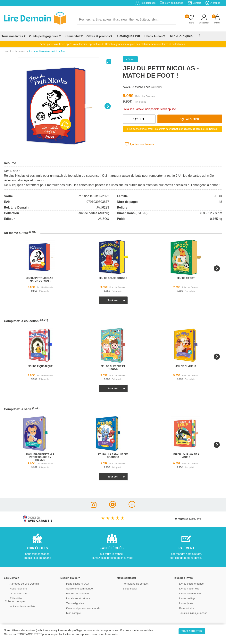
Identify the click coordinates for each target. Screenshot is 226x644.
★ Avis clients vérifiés (17, 606)
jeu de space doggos (113, 278)
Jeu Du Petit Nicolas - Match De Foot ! (48, 51)
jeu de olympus (186, 366)
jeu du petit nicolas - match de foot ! (40, 279)
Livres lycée (181, 603)
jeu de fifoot (186, 278)
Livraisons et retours (73, 598)
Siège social (125, 588)
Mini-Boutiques (176, 36)
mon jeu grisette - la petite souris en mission (40, 457)
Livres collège (182, 598)
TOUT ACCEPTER (192, 631)
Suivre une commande (74, 588)
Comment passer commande (77, 608)
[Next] (108, 106)
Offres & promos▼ (100, 36)
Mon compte (68, 613)
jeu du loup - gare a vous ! (186, 456)
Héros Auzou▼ (151, 36)
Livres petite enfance (186, 583)
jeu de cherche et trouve (113, 368)
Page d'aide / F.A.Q (72, 583)
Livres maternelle (184, 588)
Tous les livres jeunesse (188, 613)
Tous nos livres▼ (14, 36)
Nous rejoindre (13, 588)
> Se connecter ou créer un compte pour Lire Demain (172, 129)
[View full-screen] (109, 62)
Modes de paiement (72, 593)
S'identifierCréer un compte (14, 599)
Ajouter (190, 119)
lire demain (20, 51)
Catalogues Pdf (127, 36)
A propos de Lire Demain (19, 583)
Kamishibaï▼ (74, 36)
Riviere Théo (142, 87)
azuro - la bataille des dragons (113, 456)
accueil (7, 51)
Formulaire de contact (130, 583)
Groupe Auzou (13, 593)
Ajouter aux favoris (140, 144)
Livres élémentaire (185, 593)
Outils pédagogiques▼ (45, 36)
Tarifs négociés (70, 603)
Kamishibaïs (181, 608)
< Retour (130, 59)
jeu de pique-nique (40, 366)
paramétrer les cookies (105, 634)
